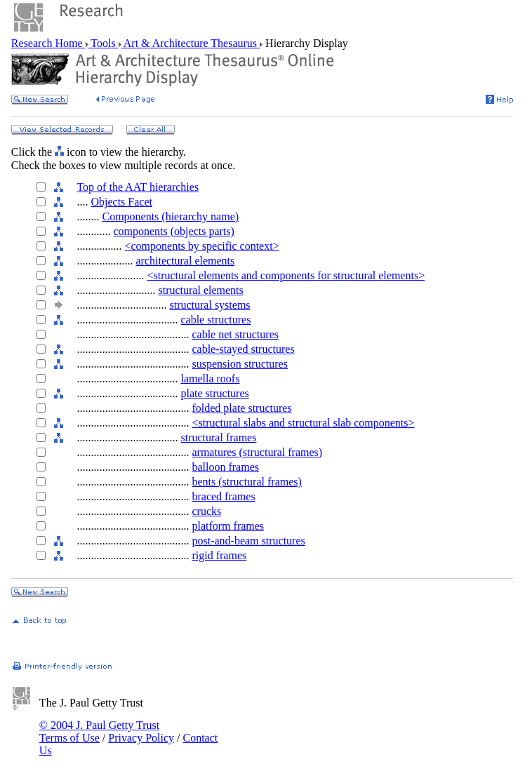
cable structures (215, 320)
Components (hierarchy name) (170, 216)
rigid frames (219, 555)
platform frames (228, 526)
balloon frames (225, 467)
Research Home (48, 43)
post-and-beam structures (248, 541)
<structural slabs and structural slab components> (303, 423)
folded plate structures (241, 408)
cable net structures (235, 334)
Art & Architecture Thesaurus (191, 43)
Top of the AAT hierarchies (138, 187)
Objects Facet (121, 202)
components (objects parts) (173, 231)
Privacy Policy (141, 738)
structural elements (200, 290)
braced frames (223, 496)
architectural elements (185, 261)
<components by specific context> (201, 246)
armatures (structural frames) (257, 452)
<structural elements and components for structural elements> (286, 275)
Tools (104, 43)
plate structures (214, 393)
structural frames (218, 437)
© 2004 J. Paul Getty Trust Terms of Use (99, 731)
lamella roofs (210, 379)
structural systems (210, 305)
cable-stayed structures (243, 349)
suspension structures (239, 364)
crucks (206, 511)
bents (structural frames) (246, 482)
